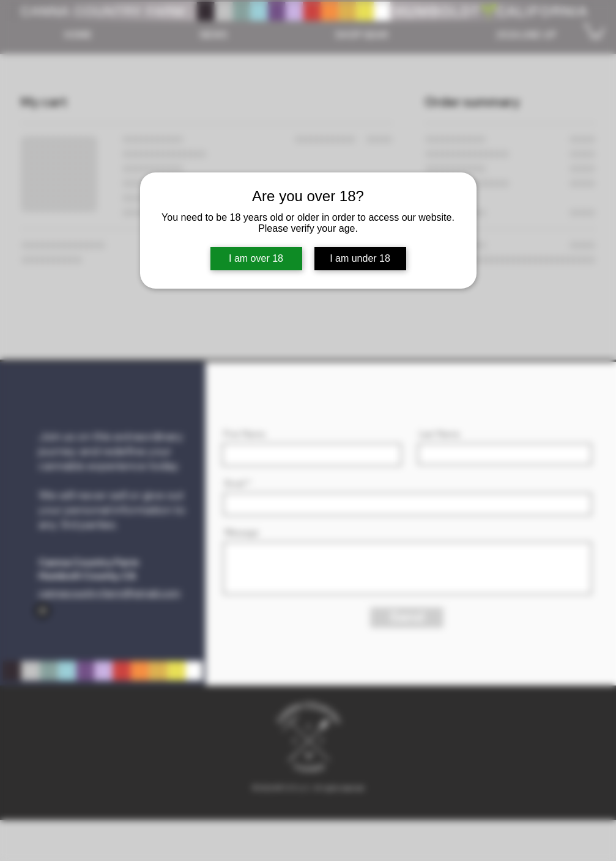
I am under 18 (360, 258)
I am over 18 (256, 258)
